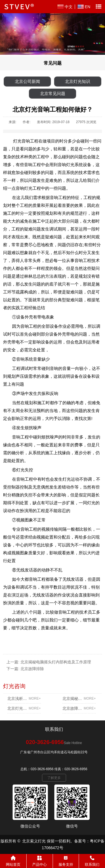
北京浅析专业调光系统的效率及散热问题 (24, 699)
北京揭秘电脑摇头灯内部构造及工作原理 (56, 662)
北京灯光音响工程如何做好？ (24, 708)
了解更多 (54, 778)
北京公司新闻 (27, 81)
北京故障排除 (32, 669)
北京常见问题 (53, 93)
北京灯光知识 (78, 81)
